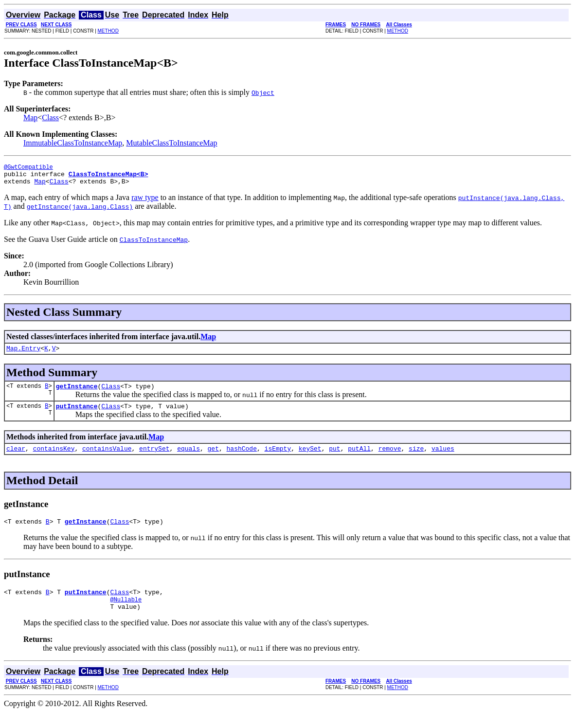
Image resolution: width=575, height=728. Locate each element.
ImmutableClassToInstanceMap (73, 143)
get (213, 458)
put (334, 458)
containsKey (54, 458)
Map (30, 118)
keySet (310, 458)
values (443, 458)
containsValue (107, 458)
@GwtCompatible (28, 168)
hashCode (242, 458)
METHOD (108, 31)
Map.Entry (23, 354)
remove (390, 458)
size (416, 458)
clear (16, 458)
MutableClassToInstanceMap (171, 143)
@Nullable (126, 614)
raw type (145, 202)
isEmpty (278, 458)
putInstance (77, 415)
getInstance (77, 393)
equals (189, 458)
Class (50, 118)
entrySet (154, 458)
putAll (359, 458)
